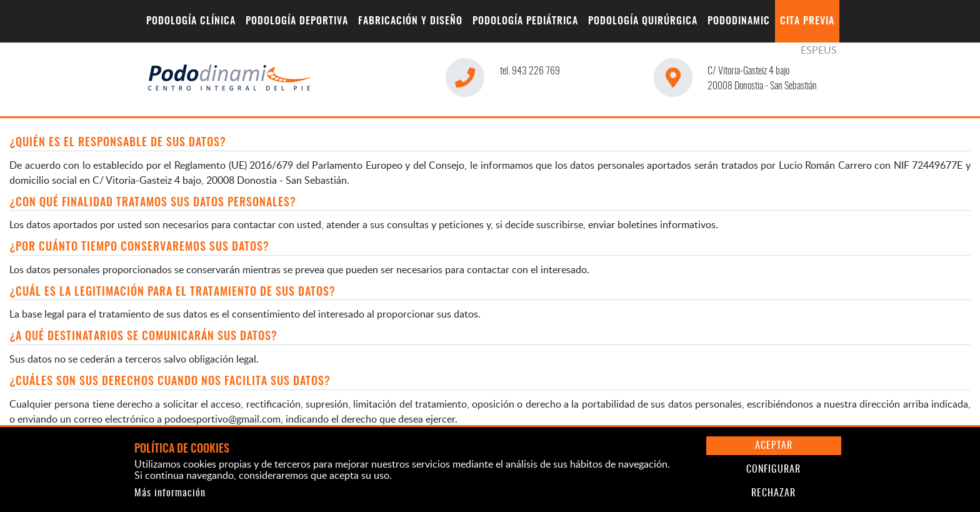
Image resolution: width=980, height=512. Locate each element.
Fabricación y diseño (410, 21)
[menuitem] (191, 21)
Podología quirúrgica (643, 21)
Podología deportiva (297, 21)
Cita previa (807, 21)
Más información (170, 493)
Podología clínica (191, 21)
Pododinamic (739, 21)
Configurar (773, 469)
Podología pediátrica (525, 21)
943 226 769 (530, 71)
